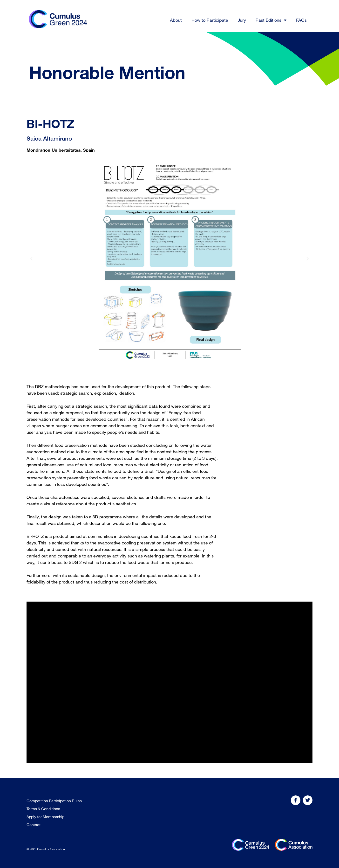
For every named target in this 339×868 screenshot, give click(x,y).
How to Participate (210, 20)
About (176, 20)
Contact (34, 825)
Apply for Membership (45, 817)
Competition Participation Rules (54, 801)
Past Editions (271, 20)
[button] (31, 259)
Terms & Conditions (43, 809)
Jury (242, 20)
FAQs (301, 20)
